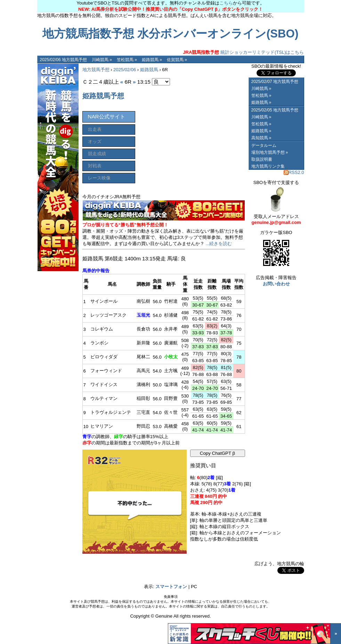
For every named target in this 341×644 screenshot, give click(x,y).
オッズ (95, 141)
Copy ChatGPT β (218, 453)
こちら (226, 3)
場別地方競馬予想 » (270, 152)
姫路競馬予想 (103, 96)
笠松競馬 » (127, 60)
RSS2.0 (294, 172)
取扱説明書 (262, 159)
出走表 (95, 129)
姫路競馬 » (152, 60)
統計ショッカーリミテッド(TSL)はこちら (243, 52)
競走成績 (97, 154)
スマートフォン (171, 587)
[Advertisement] (193, 138)
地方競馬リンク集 (268, 166)
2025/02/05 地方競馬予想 (275, 110)
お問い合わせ (276, 284)
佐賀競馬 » (177, 60)
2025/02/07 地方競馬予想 (275, 82)
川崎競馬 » (102, 60)
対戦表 (95, 166)
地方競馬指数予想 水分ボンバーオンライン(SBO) (170, 34)
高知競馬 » (261, 138)
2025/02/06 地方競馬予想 (63, 60)
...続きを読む (219, 244)
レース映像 (99, 178)
